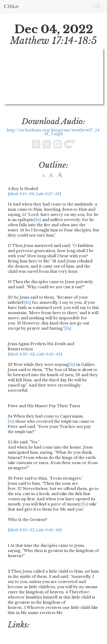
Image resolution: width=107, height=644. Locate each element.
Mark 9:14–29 (21, 194)
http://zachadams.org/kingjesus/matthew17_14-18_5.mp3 (54, 132)
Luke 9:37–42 (48, 194)
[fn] (38, 220)
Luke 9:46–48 (48, 530)
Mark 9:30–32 (22, 354)
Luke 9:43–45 (48, 354)
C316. (11, 6)
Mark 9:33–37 (22, 530)
